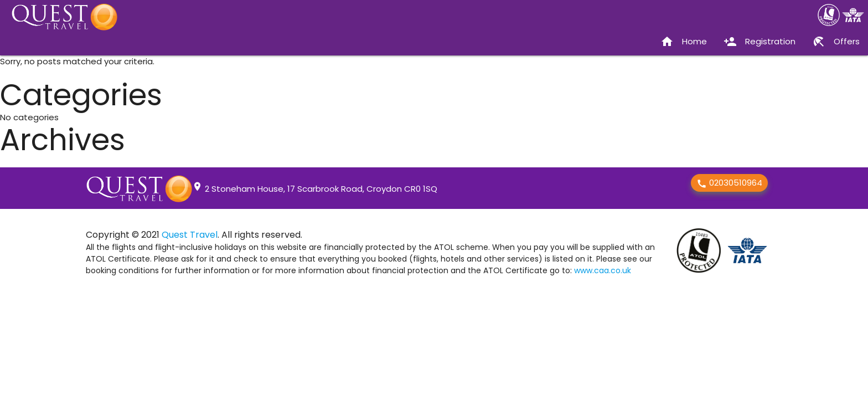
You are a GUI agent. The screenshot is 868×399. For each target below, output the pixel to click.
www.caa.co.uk (603, 270)
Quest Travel (190, 235)
